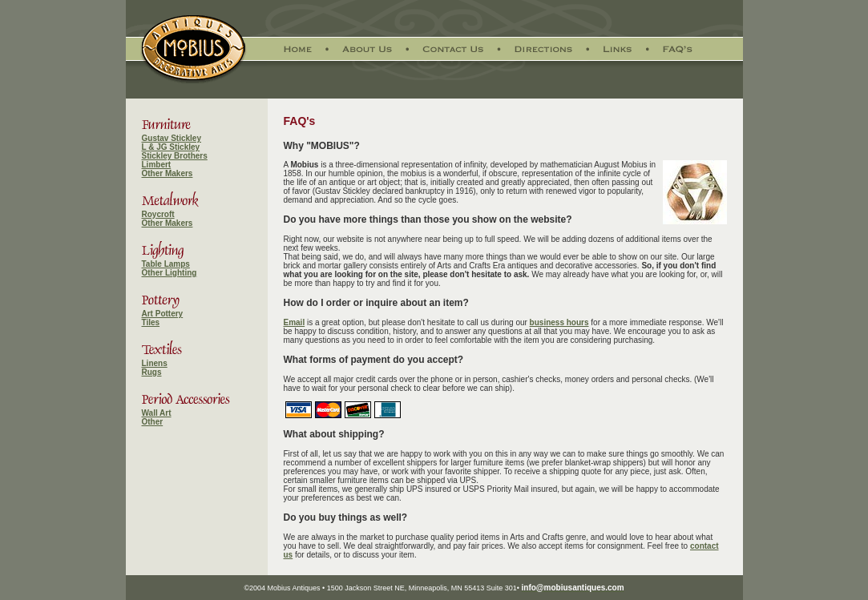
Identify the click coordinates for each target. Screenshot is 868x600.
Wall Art (157, 413)
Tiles (151, 322)
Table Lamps (166, 264)
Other (153, 422)
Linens (155, 363)
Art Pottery (163, 314)
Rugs (152, 372)
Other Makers (168, 173)
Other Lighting (170, 273)
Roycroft (158, 214)
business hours (559, 322)
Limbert (157, 165)
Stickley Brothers (175, 156)
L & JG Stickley (171, 147)
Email (295, 322)
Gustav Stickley (172, 138)
